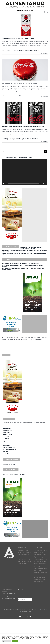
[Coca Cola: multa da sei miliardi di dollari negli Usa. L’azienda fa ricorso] (25, 70)
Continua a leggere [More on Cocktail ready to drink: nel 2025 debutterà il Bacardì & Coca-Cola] (44, 53)
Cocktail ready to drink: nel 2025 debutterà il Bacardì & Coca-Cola (18, 38)
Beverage (20, 50)
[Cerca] (46, 152)
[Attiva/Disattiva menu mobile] (47, 12)
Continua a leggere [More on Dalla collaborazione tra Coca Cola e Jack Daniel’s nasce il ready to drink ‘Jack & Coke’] (44, 141)
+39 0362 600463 (11, 593)
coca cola (31, 138)
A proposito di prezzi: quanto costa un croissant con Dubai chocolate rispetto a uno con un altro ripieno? (24, 251)
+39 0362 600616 (8, 595)
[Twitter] (23, 590)
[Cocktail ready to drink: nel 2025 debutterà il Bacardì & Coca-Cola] (25, 25)
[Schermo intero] (46, 184)
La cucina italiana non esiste (9, 465)
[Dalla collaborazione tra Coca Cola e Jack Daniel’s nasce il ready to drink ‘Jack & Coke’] (25, 113)
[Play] (4, 184)
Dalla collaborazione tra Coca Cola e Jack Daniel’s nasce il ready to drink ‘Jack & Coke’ (23, 126)
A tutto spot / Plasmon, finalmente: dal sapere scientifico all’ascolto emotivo (21, 263)
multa (32, 95)
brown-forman (26, 138)
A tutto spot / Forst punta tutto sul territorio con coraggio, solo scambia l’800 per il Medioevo (23, 266)
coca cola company (32, 50)
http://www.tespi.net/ (10, 598)
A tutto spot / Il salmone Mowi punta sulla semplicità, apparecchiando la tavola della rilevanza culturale (23, 269)
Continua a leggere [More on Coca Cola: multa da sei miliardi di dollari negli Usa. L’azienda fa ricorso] (44, 97)
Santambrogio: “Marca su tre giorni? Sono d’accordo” (15, 474)
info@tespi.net (8, 597)
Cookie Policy (40, 610)
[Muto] (44, 184)
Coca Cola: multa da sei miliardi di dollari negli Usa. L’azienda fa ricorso (20, 83)
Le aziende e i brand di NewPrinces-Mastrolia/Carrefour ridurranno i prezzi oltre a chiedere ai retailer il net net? (32, 247)
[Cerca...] (23, 152)
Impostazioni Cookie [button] (6, 641)
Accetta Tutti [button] (15, 641)
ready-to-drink (15, 140)
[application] (25, 172)
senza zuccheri (21, 140)
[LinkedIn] (18, 590)
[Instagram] (21, 590)
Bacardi (26, 50)
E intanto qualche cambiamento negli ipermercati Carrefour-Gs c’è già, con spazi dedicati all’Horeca (24, 254)
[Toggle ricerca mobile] (45, 12)
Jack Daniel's (9, 140)
